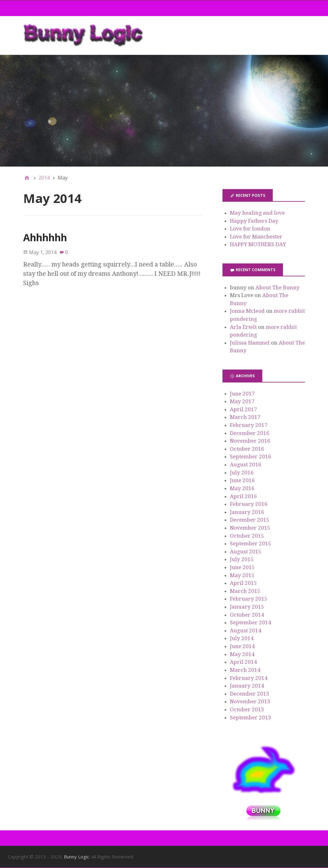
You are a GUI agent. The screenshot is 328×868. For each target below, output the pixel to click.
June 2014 (242, 646)
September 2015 (251, 544)
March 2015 (245, 591)
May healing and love (257, 213)
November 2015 (250, 528)
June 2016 (242, 480)
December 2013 (250, 694)
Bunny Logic (77, 857)
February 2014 (249, 678)
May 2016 (242, 488)
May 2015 (242, 575)
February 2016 (249, 504)
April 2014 (243, 662)
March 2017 (245, 417)
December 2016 (250, 433)
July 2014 (242, 638)
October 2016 (247, 449)
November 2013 (250, 701)
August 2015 (246, 552)
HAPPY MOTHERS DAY (258, 244)
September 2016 (251, 457)
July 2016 (242, 473)
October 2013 (247, 709)
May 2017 (242, 401)
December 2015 (250, 520)
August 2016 (246, 465)
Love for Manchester (256, 237)
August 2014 (246, 630)
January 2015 (247, 607)
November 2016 (250, 441)
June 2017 (242, 394)
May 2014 (242, 654)
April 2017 (243, 409)
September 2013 (251, 717)
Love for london (250, 229)
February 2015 (249, 599)
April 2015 (243, 583)
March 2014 (245, 670)
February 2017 (249, 425)
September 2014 (251, 622)
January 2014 (247, 686)
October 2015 (247, 536)
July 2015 (242, 559)
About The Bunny (278, 287)
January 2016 (247, 512)
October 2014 (247, 615)
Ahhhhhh (45, 237)
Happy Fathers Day (254, 221)
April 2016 (243, 496)
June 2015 (242, 567)
